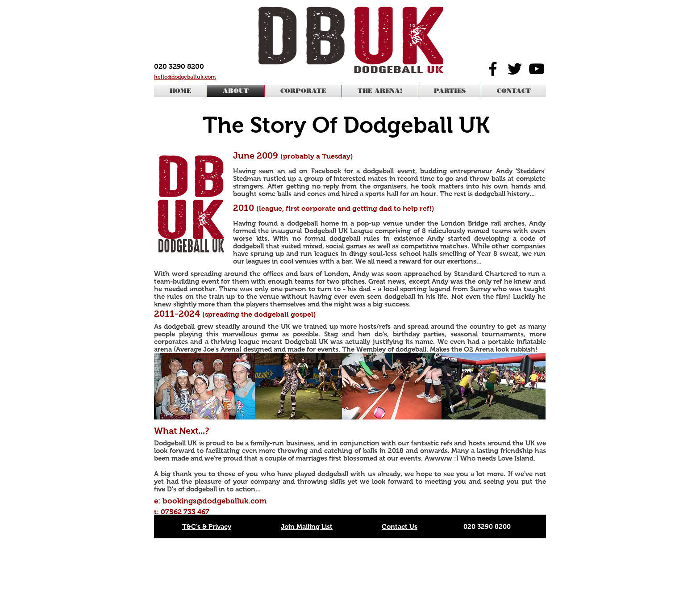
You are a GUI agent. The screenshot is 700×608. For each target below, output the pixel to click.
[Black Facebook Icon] (493, 69)
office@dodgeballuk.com (496, 576)
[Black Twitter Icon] (515, 69)
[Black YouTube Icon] (537, 69)
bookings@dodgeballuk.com (215, 501)
